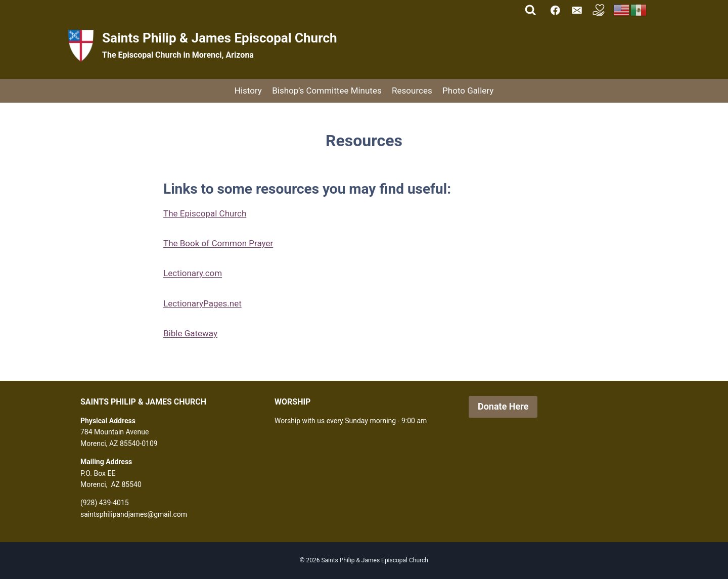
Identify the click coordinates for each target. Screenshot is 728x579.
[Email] (577, 10)
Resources (412, 91)
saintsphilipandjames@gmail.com (134, 514)
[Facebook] (555, 10)
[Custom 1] (599, 10)
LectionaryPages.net (202, 303)
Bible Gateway (190, 333)
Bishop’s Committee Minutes (327, 91)
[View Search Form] (531, 10)
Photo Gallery (468, 91)
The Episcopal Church (205, 213)
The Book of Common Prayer (218, 243)
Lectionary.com (193, 273)
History (248, 91)
